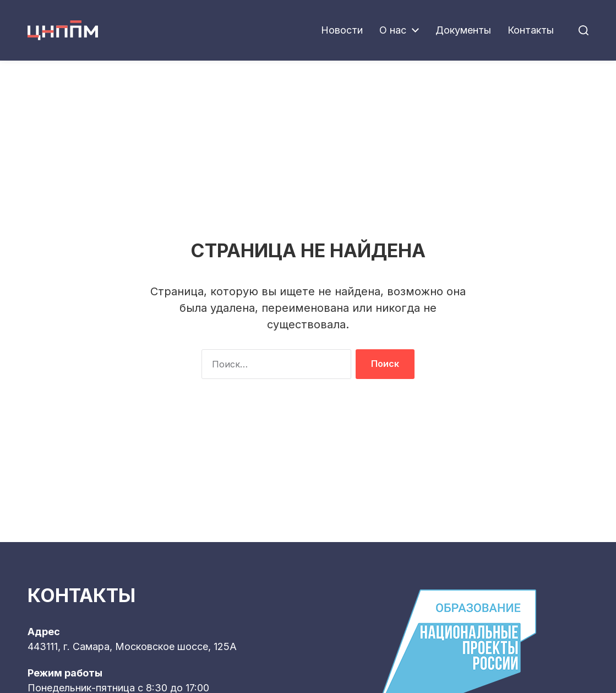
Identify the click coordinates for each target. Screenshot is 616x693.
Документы (463, 30)
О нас (393, 30)
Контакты (531, 30)
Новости (342, 30)
